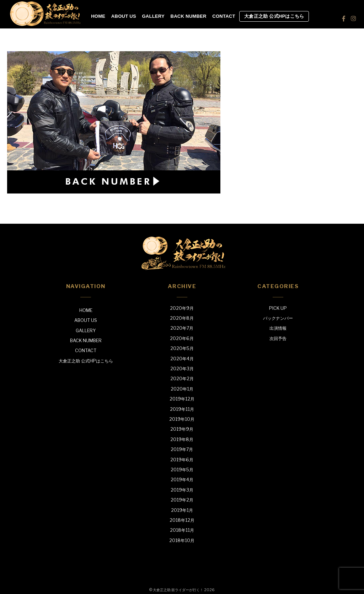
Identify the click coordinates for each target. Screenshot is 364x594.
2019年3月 (182, 490)
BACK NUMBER (189, 16)
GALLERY (153, 16)
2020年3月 (182, 369)
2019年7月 (182, 449)
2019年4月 (182, 480)
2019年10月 (182, 419)
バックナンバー (278, 318)
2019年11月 (182, 409)
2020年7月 (182, 328)
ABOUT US (124, 16)
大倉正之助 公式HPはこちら (274, 16)
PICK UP (278, 308)
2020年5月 (182, 348)
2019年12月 (182, 399)
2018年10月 (182, 540)
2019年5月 (182, 470)
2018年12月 (182, 520)
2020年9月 (182, 308)
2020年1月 (182, 389)
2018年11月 (182, 530)
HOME (98, 16)
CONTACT (224, 16)
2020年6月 (182, 338)
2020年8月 (182, 318)
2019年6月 (182, 460)
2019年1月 (182, 510)
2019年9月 (182, 429)
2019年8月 (182, 439)
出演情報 (278, 328)
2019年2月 (182, 500)
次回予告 (278, 338)
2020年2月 (182, 379)
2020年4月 (182, 359)
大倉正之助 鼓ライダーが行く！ (178, 590)
